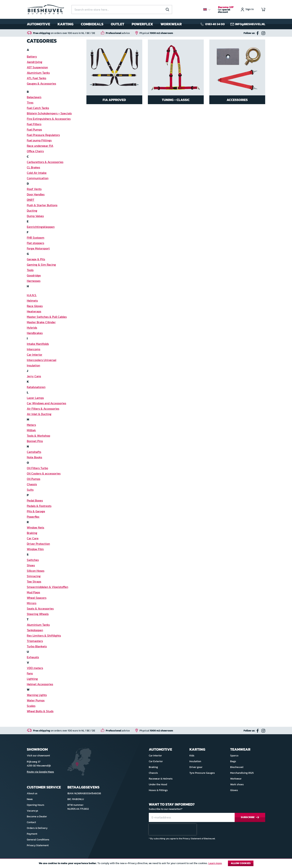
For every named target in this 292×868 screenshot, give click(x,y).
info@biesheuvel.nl (250, 24)
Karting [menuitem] (65, 24)
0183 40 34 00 (215, 24)
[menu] (104, 24)
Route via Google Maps (40, 772)
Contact (31, 822)
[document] (146, 864)
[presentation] (173, 829)
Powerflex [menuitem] (142, 24)
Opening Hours (36, 805)
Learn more (215, 863)
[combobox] (122, 10)
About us (32, 793)
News (30, 799)
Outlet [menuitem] (118, 24)
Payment (32, 834)
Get (226, 10)
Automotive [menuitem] (38, 24)
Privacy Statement (38, 845)
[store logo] (45, 9)
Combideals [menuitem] (92, 24)
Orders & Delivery (37, 828)
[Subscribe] (250, 817)
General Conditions (38, 840)
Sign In (250, 9)
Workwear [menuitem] (171, 24)
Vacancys (32, 811)
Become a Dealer (37, 816)
